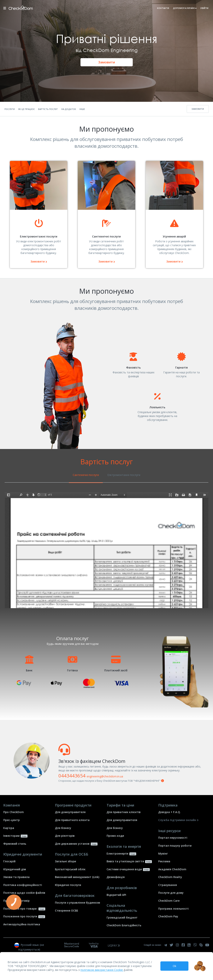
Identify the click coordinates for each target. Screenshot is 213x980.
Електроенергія (117, 854)
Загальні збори (65, 861)
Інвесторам (11, 836)
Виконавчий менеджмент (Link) (77, 877)
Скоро (24, 836)
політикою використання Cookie (102, 970)
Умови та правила (16, 877)
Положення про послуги (20, 916)
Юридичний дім (15, 869)
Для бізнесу (63, 828)
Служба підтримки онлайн (177, 820)
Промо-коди (115, 836)
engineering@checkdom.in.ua (105, 776)
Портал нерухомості (173, 838)
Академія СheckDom (172, 869)
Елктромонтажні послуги (124, 475)
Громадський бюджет (122, 917)
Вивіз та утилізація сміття (125, 861)
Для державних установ (72, 844)
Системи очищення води (124, 869)
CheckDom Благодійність (124, 925)
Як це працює (26, 109)
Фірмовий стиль (15, 844)
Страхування (168, 885)
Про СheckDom (14, 812)
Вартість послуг (48, 109)
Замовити (107, 62)
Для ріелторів (65, 836)
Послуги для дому (171, 893)
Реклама (164, 861)
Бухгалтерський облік (70, 869)
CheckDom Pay (168, 916)
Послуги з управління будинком (77, 903)
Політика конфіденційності (23, 885)
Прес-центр (12, 820)
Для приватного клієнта (72, 820)
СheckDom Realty (170, 877)
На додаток (69, 109)
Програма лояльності (173, 909)
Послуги (10, 109)
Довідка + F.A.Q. (169, 812)
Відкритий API (116, 895)
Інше (82, 109)
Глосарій (9, 861)
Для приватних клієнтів (124, 812)
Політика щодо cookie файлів (24, 893)
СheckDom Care (169, 901)
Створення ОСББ (66, 910)
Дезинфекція (116, 877)
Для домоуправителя (70, 812)
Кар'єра (9, 828)
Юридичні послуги (68, 885)
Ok (175, 966)
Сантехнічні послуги (86, 475)
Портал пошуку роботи (175, 846)
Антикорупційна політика (22, 924)
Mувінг (163, 854)
